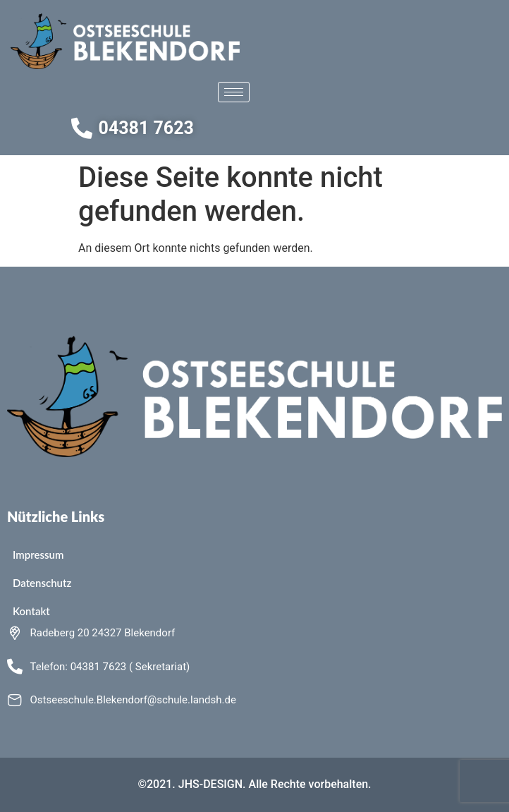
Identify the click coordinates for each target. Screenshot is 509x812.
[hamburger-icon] (234, 92)
